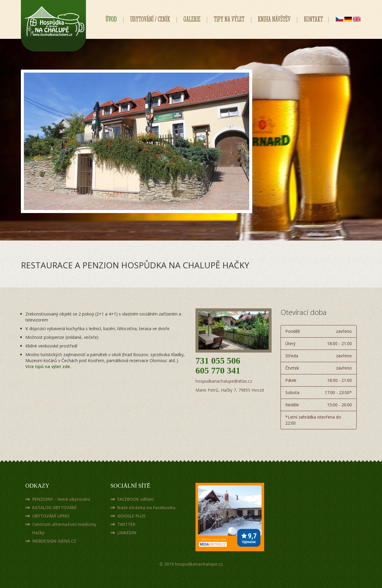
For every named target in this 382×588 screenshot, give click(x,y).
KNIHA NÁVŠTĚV (274, 19)
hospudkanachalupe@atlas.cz (224, 381)
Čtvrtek (319, 368)
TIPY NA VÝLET (229, 19)
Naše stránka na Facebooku (146, 507)
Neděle (319, 405)
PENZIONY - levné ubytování (61, 499)
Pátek (319, 380)
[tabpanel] (137, 141)
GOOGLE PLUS (131, 516)
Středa (319, 356)
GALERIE (192, 19)
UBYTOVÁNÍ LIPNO (51, 516)
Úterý (319, 344)
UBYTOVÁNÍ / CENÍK (150, 19)
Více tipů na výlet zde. (48, 366)
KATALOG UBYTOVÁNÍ (55, 507)
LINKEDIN (127, 533)
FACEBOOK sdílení (135, 499)
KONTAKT (313, 19)
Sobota (319, 393)
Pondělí (319, 331)
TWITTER (127, 524)
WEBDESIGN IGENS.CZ (54, 541)
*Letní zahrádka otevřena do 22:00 (313, 420)
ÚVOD (111, 19)
